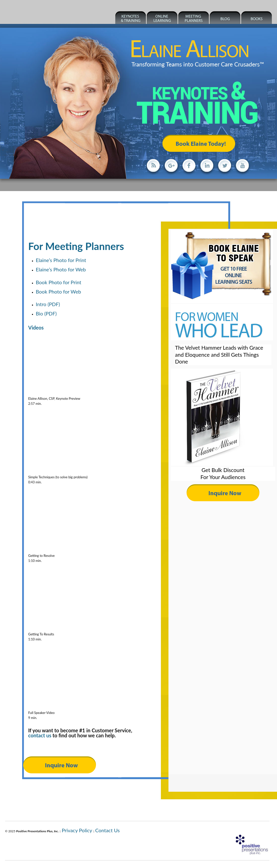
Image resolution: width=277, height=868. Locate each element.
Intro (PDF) (48, 304)
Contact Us (107, 830)
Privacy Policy (77, 830)
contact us (40, 735)
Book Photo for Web (58, 292)
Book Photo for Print (59, 282)
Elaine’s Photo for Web (61, 269)
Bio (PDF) (46, 313)
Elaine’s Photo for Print (61, 260)
